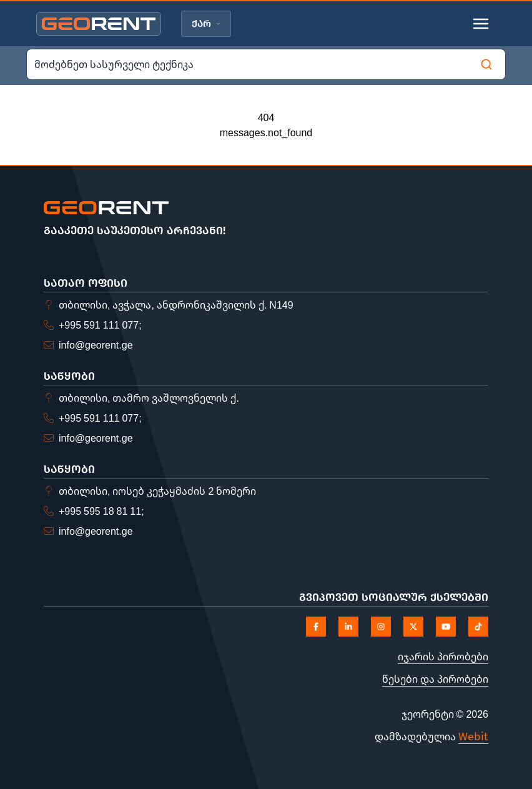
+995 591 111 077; (100, 325)
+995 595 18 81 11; (101, 511)
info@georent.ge (96, 345)
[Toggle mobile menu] (481, 24)
